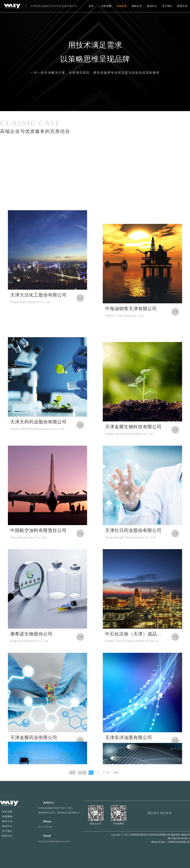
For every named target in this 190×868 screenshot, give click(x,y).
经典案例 (122, 6)
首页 (91, 6)
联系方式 (182, 6)
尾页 (116, 773)
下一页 (106, 773)
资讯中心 (152, 6)
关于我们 (167, 6)
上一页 (82, 773)
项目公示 (137, 6)
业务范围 (106, 6)
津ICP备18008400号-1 (179, 838)
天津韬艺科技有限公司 (179, 842)
